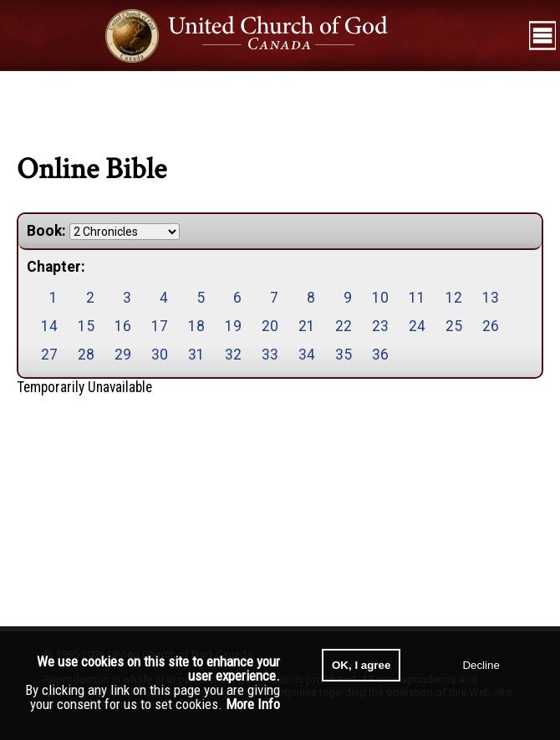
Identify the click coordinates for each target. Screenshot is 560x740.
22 (344, 326)
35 (344, 355)
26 (491, 326)
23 (380, 326)
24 (417, 326)
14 (49, 326)
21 (307, 326)
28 (86, 355)
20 (270, 326)
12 (454, 298)
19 (233, 326)
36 (380, 355)
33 (270, 355)
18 (196, 326)
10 (380, 298)
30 (160, 355)
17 (160, 326)
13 (491, 298)
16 (123, 326)
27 (49, 355)
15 (86, 326)
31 (196, 355)
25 (454, 326)
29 (123, 355)
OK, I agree (361, 665)
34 (307, 355)
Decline (481, 665)
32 (233, 355)
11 (417, 298)
